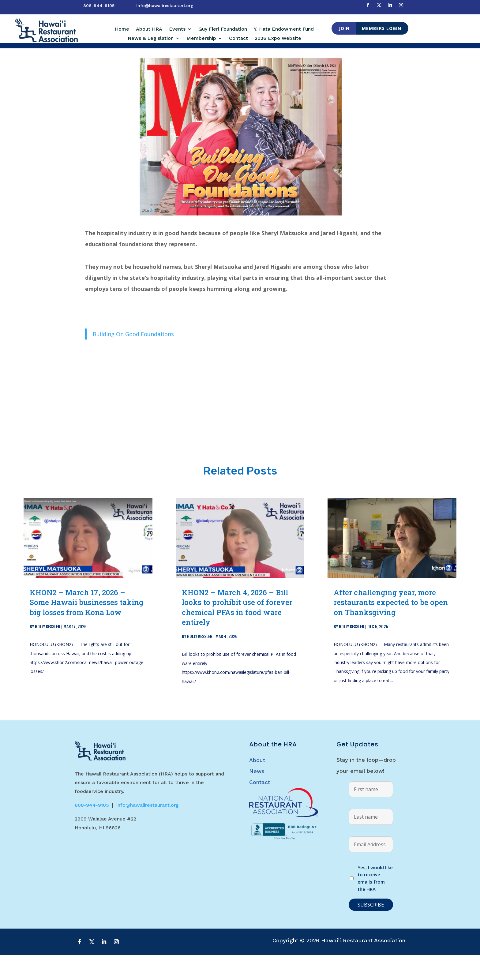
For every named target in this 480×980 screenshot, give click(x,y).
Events (177, 29)
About (257, 785)
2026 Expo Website (278, 39)
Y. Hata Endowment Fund (284, 29)
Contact (238, 39)
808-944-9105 (99, 6)
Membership (201, 39)
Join (344, 28)
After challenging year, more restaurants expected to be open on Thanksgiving (391, 627)
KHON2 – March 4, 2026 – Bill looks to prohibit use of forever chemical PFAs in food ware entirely (237, 632)
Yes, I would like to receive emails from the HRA (375, 903)
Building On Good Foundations (133, 359)
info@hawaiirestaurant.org (165, 6)
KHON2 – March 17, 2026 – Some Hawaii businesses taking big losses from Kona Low (86, 627)
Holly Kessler (48, 651)
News (257, 796)
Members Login (382, 28)
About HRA (149, 29)
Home (122, 29)
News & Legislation (151, 39)
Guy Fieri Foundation (223, 29)
